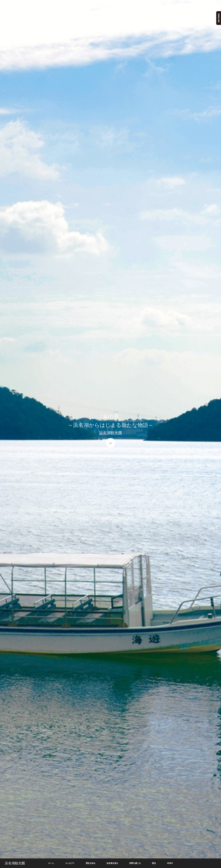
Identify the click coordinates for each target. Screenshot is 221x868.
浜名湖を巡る (112, 863)
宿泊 (154, 863)
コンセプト (70, 863)
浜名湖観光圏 (15, 863)
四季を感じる (135, 863)
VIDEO (170, 863)
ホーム (51, 863)
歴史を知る (91, 863)
